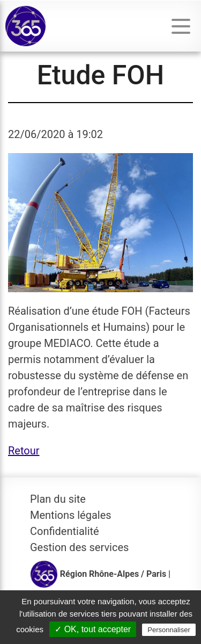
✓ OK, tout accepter (93, 629)
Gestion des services (79, 547)
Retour (24, 451)
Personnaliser (169, 630)
